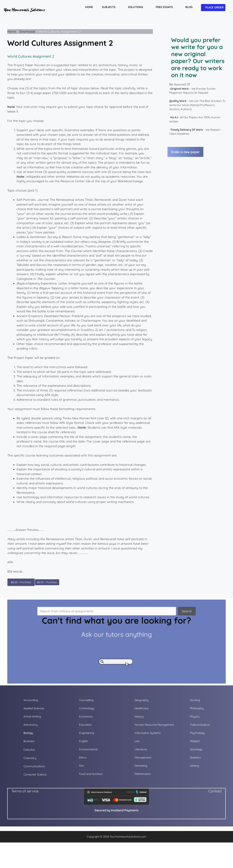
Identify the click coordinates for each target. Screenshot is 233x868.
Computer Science (35, 774)
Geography (142, 700)
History (139, 716)
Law (137, 741)
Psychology (197, 733)
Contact (215, 791)
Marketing (141, 766)
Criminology (87, 708)
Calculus (29, 750)
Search (187, 611)
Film (82, 766)
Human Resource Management (154, 725)
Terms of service (25, 791)
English (83, 741)
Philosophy (197, 708)
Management (143, 757)
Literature (141, 749)
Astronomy (31, 725)
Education (85, 725)
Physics (195, 716)
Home (12, 31)
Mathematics (143, 774)
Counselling (86, 700)
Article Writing (32, 716)
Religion (195, 741)
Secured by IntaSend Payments (117, 810)
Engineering (86, 733)
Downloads (27, 31)
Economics (86, 716)
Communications (34, 766)
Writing (195, 766)
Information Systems (148, 733)
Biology (28, 733)
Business (29, 741)
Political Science (200, 725)
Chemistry (30, 758)
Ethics (83, 757)
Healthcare (141, 708)
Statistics (196, 757)
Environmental (88, 749)
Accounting (31, 700)
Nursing (195, 700)
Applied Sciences (34, 708)
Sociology (196, 749)
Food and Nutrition (91, 774)
